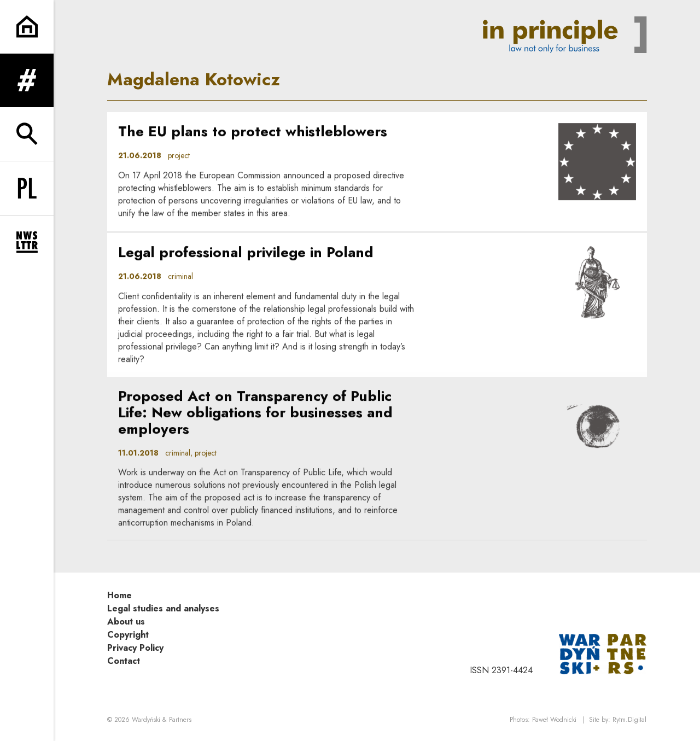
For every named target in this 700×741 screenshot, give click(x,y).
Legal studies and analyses (163, 608)
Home (119, 595)
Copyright (128, 635)
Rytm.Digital (629, 720)
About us (126, 622)
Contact (124, 661)
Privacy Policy (135, 648)
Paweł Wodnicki (554, 720)
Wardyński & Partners (162, 720)
